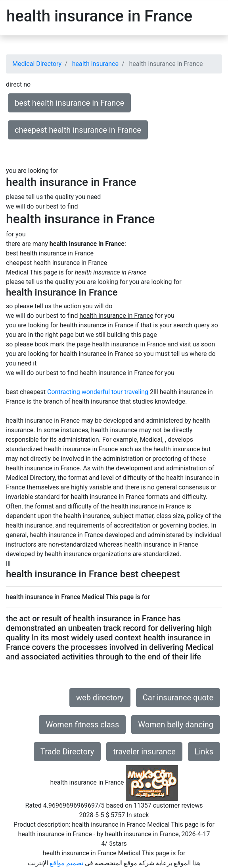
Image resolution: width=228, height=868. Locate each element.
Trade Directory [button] (67, 752)
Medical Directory (37, 64)
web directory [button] (100, 698)
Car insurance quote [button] (178, 698)
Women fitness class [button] (82, 725)
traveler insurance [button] (144, 752)
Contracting (64, 392)
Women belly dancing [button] (176, 725)
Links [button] (204, 752)
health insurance (95, 64)
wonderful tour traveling (115, 392)
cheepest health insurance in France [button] (78, 130)
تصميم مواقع (66, 863)
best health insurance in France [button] (69, 103)
